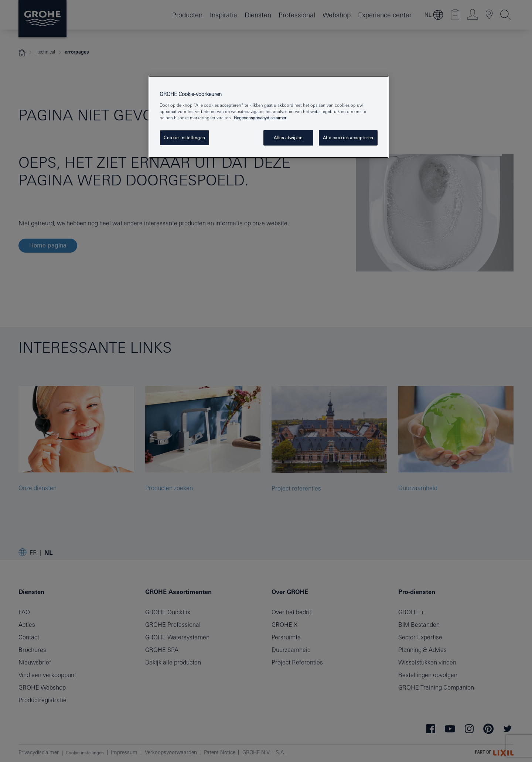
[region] (269, 117)
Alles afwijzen (288, 138)
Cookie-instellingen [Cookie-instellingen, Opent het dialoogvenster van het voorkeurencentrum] (185, 138)
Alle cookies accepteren (348, 138)
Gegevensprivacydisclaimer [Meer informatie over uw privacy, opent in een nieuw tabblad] (260, 118)
